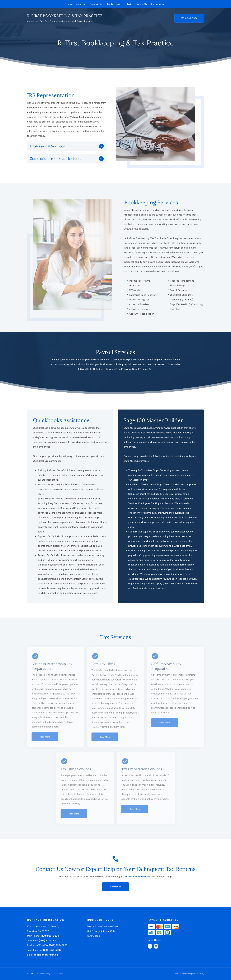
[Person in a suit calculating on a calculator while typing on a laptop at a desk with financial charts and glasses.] (157, 124)
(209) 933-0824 (50, 936)
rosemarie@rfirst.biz (46, 955)
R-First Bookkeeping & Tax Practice (65, 16)
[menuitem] (69, 4)
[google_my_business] (156, 947)
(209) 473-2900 (48, 941)
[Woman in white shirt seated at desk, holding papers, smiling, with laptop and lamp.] (70, 255)
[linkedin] (150, 947)
